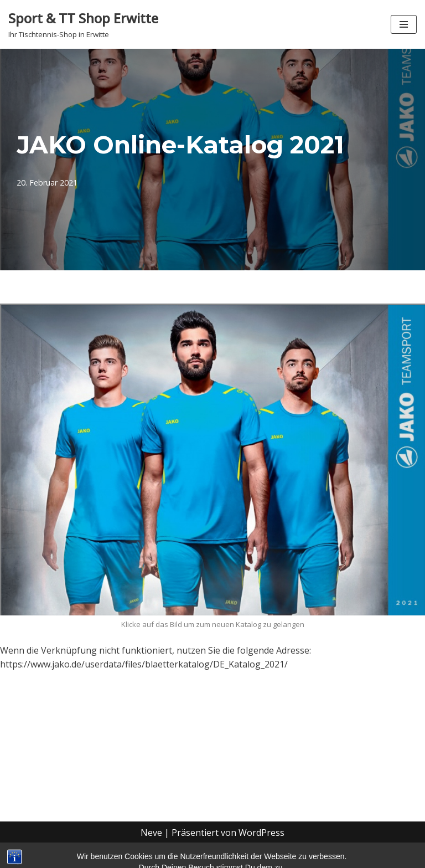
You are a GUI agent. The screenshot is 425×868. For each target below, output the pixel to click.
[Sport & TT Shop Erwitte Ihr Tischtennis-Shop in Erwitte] (83, 24)
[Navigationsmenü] (404, 24)
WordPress (261, 833)
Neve (151, 833)
